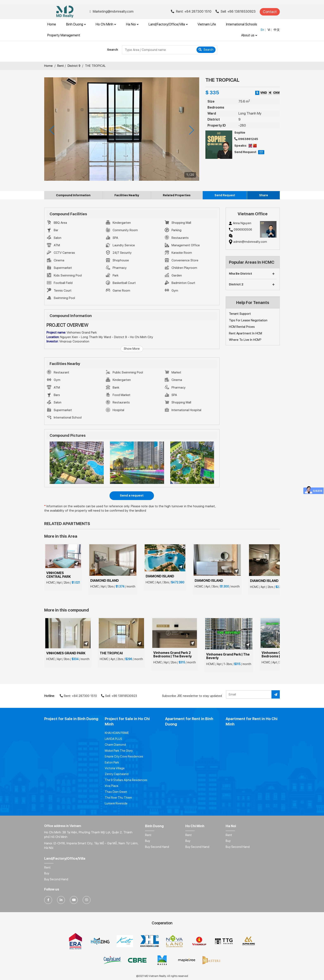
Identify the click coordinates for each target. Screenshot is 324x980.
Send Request (225, 195)
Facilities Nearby (127, 195)
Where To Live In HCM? (245, 340)
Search (206, 50)
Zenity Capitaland (117, 774)
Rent (61, 66)
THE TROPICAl (111, 653)
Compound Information (73, 195)
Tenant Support (240, 314)
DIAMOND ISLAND (105, 581)
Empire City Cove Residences (124, 756)
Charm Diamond (115, 745)
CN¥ (276, 93)
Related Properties (177, 195)
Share (264, 195)
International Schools (242, 24)
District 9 (74, 66)
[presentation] (52, 130)
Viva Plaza (111, 786)
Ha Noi (132, 24)
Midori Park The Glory (119, 751)
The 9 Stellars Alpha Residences (126, 780)
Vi (269, 30)
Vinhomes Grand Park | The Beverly (228, 656)
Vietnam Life (207, 24)
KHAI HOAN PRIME (117, 733)
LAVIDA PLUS (113, 739)
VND (264, 93)
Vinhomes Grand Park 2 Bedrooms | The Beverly (173, 655)
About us (249, 35)
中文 (277, 30)
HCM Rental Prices (242, 327)
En (262, 30)
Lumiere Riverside (116, 803)
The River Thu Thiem (118, 798)
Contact (270, 12)
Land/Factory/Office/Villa (168, 24)
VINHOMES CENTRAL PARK (59, 575)
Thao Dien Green (116, 792)
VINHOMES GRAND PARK (66, 653)
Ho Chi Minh (106, 24)
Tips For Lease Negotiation (248, 320)
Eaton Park (112, 762)
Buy (148, 841)
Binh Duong (76, 24)
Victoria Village (115, 768)
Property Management (64, 35)
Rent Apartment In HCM (245, 333)
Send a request (132, 495)
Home (52, 24)
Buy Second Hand (157, 847)
